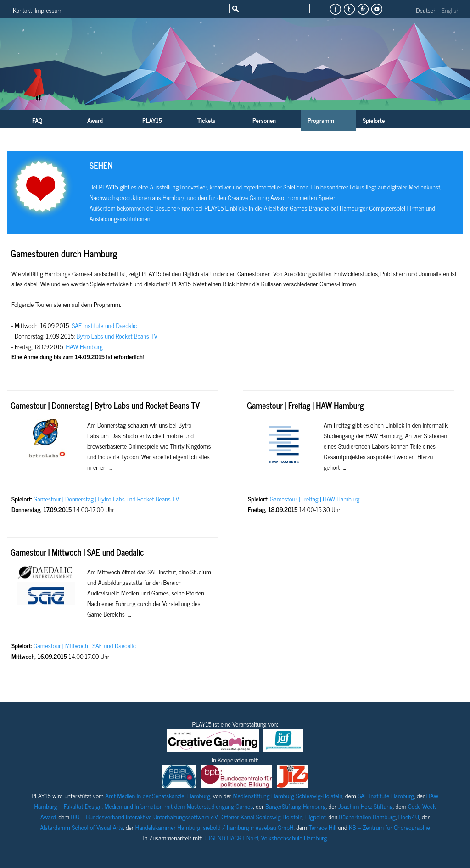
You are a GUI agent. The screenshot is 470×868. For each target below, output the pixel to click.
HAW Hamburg (84, 346)
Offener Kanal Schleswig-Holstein (262, 816)
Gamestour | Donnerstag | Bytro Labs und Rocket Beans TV (105, 405)
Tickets (206, 120)
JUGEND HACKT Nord (231, 837)
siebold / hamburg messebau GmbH (248, 827)
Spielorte (374, 120)
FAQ (37, 120)
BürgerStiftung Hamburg (296, 806)
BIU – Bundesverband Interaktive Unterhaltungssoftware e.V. (145, 816)
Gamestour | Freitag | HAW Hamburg (305, 405)
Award (95, 120)
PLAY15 (152, 120)
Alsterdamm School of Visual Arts (81, 827)
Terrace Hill (323, 827)
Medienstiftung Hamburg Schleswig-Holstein (288, 795)
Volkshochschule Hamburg (294, 837)
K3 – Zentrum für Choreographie (389, 827)
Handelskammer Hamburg (168, 827)
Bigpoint (316, 816)
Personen (264, 120)
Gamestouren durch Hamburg (64, 253)
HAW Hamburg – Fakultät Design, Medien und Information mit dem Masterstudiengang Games (237, 801)
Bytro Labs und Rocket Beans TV (117, 336)
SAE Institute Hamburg (386, 795)
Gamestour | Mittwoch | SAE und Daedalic (77, 552)
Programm (321, 120)
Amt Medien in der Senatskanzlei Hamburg (158, 795)
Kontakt (22, 10)
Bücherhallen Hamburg (367, 816)
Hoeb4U (409, 816)
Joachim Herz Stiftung (365, 806)
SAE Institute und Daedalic (104, 325)
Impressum (49, 10)
